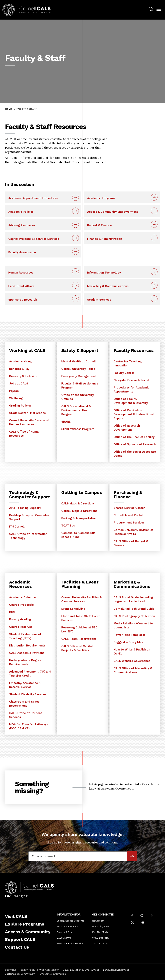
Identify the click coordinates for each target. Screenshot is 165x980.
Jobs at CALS (19, 383)
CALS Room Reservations (79, 639)
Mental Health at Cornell (78, 361)
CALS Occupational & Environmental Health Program (76, 410)
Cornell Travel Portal (128, 515)
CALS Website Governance (132, 661)
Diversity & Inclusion (23, 376)
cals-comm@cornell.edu (117, 789)
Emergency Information (53, 974)
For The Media (100, 932)
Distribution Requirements (27, 645)
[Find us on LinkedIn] (152, 916)
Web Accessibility (49, 970)
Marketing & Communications (108, 286)
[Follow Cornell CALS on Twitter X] (132, 923)
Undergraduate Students (70, 921)
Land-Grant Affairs (21, 286)
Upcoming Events (102, 926)
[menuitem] (151, 10)
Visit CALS (16, 916)
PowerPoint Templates (130, 635)
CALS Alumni (64, 938)
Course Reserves (21, 627)
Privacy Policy (27, 970)
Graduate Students (67, 926)
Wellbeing (16, 398)
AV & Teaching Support (25, 508)
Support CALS (20, 939)
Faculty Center (124, 373)
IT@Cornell (17, 527)
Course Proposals (21, 605)
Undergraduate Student (27, 162)
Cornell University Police (78, 369)
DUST (13, 612)
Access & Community (28, 932)
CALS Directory (101, 938)
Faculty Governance (22, 252)
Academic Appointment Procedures (33, 198)
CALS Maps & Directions (78, 503)
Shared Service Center (129, 508)
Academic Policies (21, 212)
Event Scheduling (73, 609)
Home (9, 109)
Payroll (14, 391)
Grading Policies (20, 406)
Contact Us (17, 947)
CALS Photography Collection (134, 616)
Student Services (99, 300)
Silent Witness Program (78, 429)
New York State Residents (71, 943)
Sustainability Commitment (20, 974)
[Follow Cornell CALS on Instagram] (142, 916)
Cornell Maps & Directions (79, 511)
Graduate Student (62, 162)
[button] (159, 9)
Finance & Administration (105, 239)
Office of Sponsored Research (135, 444)
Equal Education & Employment (81, 970)
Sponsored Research (23, 300)
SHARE (66, 422)
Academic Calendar (23, 597)
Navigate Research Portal (131, 380)
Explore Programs (25, 924)
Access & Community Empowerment (113, 212)
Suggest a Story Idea (128, 642)
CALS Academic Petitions (27, 653)
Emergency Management (79, 376)
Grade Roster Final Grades (27, 413)
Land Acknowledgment (116, 970)
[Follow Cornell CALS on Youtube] (143, 923)
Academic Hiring (20, 361)
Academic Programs (101, 198)
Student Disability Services (28, 694)
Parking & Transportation (79, 518)
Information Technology (104, 273)
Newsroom (98, 921)
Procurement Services (129, 522)
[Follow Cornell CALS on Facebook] (132, 916)
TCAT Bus (68, 526)
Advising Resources (22, 225)
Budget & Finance (99, 225)
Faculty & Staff (65, 932)
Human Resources (21, 273)
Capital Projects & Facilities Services (34, 239)
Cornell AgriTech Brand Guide (134, 609)
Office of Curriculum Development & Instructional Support (134, 414)
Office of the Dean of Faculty (134, 437)
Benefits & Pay (19, 369)
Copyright (10, 970)
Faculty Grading (20, 619)
